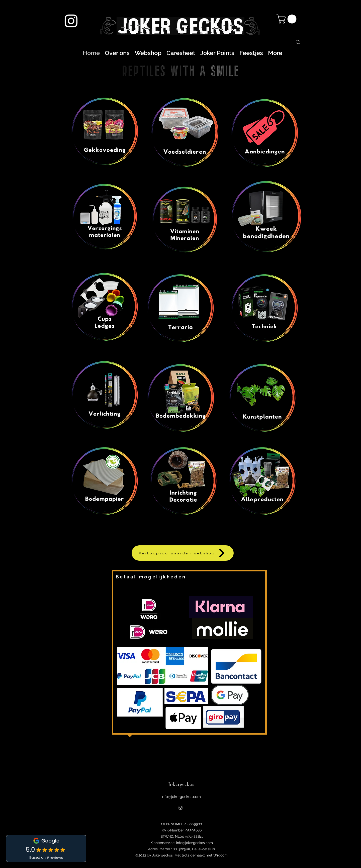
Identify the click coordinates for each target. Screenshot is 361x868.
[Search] (298, 42)
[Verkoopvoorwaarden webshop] (183, 553)
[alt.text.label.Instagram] (71, 21)
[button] (288, 19)
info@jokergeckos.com (181, 797)
